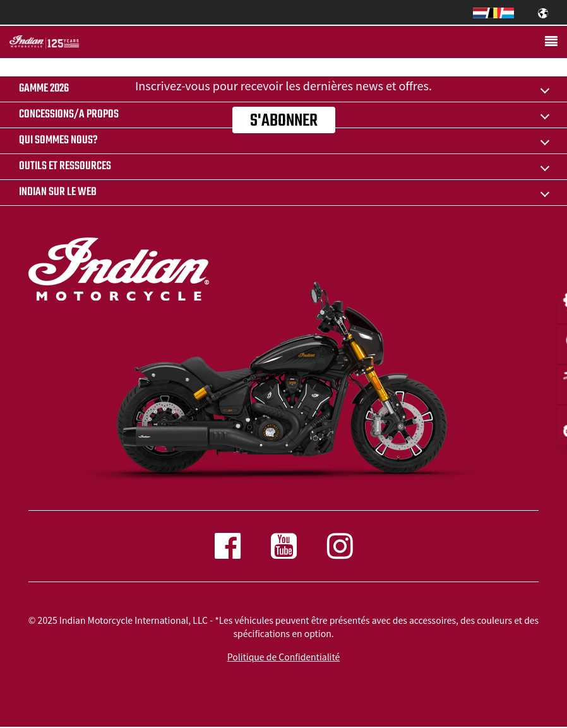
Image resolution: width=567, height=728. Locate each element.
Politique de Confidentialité (283, 657)
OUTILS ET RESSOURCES (65, 166)
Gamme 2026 (44, 89)
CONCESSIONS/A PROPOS (69, 115)
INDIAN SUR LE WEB (58, 192)
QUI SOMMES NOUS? (58, 140)
